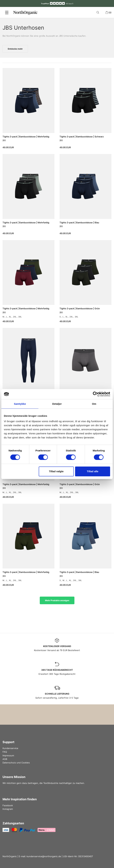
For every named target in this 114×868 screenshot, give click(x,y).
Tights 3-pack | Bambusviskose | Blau (79, 222)
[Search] (98, 12)
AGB (5, 759)
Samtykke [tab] (20, 404)
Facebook (8, 805)
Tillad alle (93, 471)
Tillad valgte (56, 471)
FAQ (5, 752)
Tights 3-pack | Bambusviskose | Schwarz (82, 137)
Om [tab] (94, 404)
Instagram (8, 809)
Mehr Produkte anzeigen (57, 600)
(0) (108, 13)
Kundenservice (10, 748)
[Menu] (7, 13)
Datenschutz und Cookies (16, 763)
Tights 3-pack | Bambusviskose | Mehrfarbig (26, 137)
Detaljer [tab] (57, 404)
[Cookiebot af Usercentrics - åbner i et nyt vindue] (95, 394)
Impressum (8, 755)
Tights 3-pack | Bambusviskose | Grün (80, 308)
